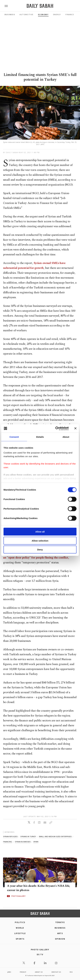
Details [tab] (40, 437)
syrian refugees (10, 836)
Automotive (26, 14)
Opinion (60, 939)
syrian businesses (23, 842)
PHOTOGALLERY (18, 896)
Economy (43, 14)
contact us (56, 972)
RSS (71, 972)
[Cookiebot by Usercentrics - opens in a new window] (55, 428)
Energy (57, 14)
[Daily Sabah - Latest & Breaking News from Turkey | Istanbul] (40, 6)
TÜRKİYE (60, 922)
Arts (60, 933)
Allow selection (40, 541)
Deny (40, 550)
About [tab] (66, 437)
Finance (70, 14)
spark (36, 842)
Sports (20, 939)
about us (39, 972)
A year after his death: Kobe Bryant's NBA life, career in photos (39, 888)
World (20, 928)
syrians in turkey (28, 836)
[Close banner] (75, 428)
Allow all (40, 532)
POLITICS (20, 922)
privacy (23, 972)
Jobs (9, 972)
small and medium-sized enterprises (55, 836)
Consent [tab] (14, 437)
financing (8, 842)
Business (10, 14)
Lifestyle (20, 933)
